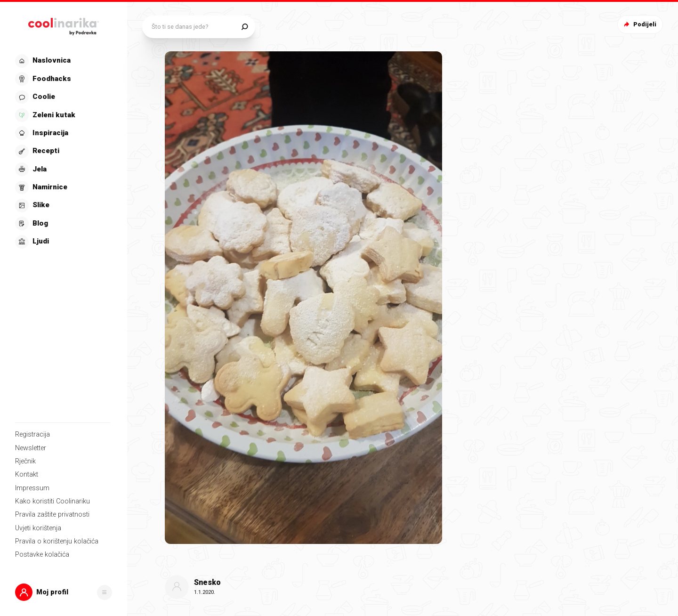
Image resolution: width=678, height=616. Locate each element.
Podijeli (639, 24)
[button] (64, 592)
